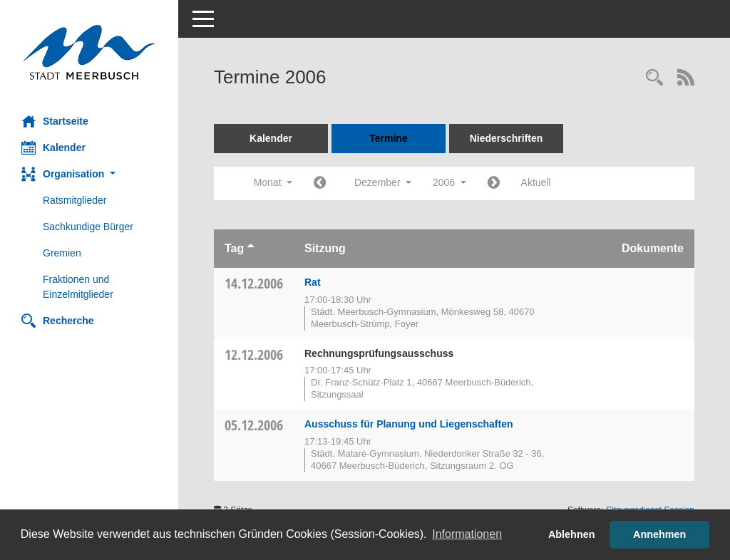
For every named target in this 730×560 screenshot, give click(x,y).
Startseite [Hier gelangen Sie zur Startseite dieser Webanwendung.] (55, 121)
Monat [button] (273, 182)
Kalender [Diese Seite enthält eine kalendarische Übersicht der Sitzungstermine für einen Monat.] (53, 147)
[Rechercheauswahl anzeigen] (654, 79)
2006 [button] (449, 182)
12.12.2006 (254, 354)
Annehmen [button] (659, 534)
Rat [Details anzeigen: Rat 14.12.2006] (313, 282)
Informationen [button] (467, 534)
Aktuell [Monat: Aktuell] (536, 182)
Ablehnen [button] (572, 534)
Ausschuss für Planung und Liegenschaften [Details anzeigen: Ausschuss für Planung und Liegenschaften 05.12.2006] (408, 424)
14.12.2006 (254, 283)
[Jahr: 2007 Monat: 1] (494, 183)
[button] (89, 174)
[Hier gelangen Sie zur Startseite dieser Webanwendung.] (89, 52)
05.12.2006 (254, 425)
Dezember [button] (383, 182)
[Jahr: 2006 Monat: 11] (320, 183)
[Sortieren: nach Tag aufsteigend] (251, 248)
